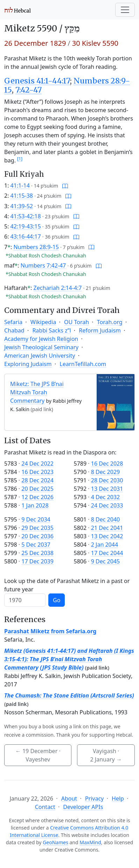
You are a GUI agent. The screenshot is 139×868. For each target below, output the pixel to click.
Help (118, 798)
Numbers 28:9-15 (36, 247)
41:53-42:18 (26, 216)
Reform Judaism (100, 330)
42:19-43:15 (26, 226)
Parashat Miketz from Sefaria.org (50, 631)
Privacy (94, 798)
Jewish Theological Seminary (41, 347)
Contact (45, 807)
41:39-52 (22, 206)
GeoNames (55, 842)
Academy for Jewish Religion (41, 339)
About (69, 798)
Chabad (14, 330)
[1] (20, 159)
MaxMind (90, 842)
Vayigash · (106, 755)
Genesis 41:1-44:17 (37, 81)
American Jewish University (40, 356)
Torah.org (110, 322)
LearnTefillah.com (83, 364)
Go (57, 600)
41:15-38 (22, 196)
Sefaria (13, 322)
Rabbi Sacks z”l (51, 330)
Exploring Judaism (28, 364)
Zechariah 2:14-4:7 (58, 288)
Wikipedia (43, 322)
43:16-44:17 (26, 236)
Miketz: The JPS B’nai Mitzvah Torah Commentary (37, 392)
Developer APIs (83, 807)
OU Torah (77, 322)
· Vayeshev (38, 755)
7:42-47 (29, 90)
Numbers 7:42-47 (43, 265)
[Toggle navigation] (125, 10)
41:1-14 (20, 185)
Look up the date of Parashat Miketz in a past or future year (67, 585)
